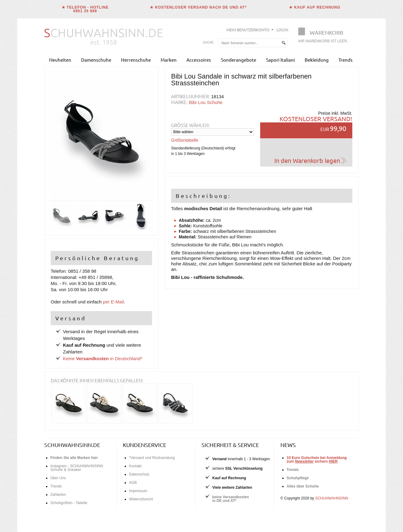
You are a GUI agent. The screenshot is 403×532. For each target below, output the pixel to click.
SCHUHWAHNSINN (332, 498)
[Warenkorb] (325, 36)
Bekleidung (317, 60)
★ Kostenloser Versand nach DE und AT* (198, 7)
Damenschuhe (96, 60)
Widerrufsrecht (141, 499)
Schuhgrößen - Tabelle (69, 503)
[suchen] (284, 43)
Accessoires (199, 60)
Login (282, 30)
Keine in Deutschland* (103, 359)
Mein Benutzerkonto (248, 30)
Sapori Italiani (280, 60)
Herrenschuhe (136, 60)
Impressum (138, 491)
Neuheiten (60, 60)
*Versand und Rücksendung (152, 458)
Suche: (209, 42)
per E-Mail (113, 302)
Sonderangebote (239, 60)
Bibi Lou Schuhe (206, 102)
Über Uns (58, 478)
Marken (169, 60)
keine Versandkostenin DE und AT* (231, 499)
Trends (346, 60)
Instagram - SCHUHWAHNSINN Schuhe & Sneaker (77, 468)
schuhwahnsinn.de (72, 445)
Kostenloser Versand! (316, 119)
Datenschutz (139, 474)
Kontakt (135, 466)
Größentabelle (185, 140)
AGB (133, 483)
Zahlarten (58, 495)
